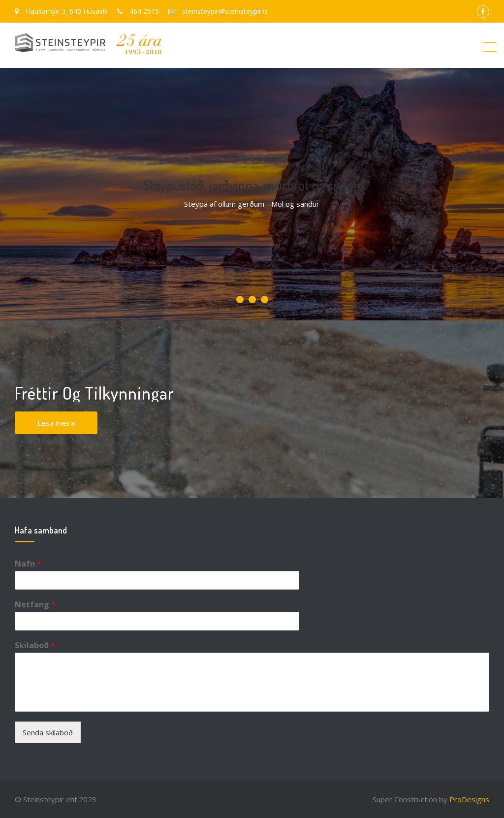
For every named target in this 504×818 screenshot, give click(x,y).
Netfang (35, 605)
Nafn (28, 564)
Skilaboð (35, 645)
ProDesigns (469, 799)
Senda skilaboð (48, 732)
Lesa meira (56, 423)
